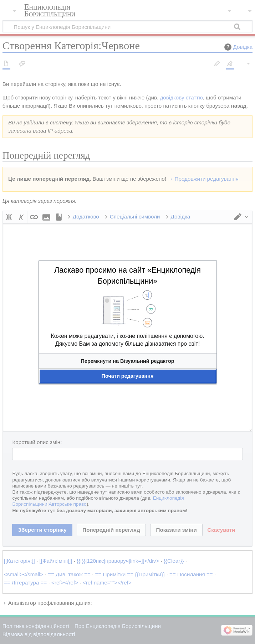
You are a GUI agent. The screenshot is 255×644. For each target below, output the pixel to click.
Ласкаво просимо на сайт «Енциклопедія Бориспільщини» (128, 275)
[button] (128, 361)
